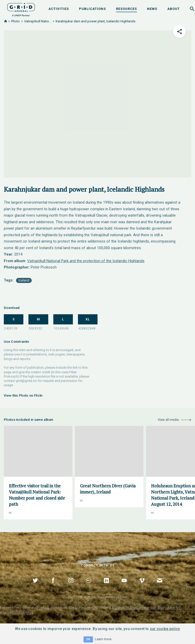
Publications (92, 9)
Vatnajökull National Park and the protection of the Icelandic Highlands (86, 261)
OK (88, 639)
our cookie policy (165, 629)
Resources (126, 9)
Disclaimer (106, 597)
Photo (15, 21)
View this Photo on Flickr (23, 395)
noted (44, 608)
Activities (59, 9)
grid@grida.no (26, 381)
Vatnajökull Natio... (38, 21)
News (152, 9)
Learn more (103, 639)
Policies (122, 597)
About (174, 9)
